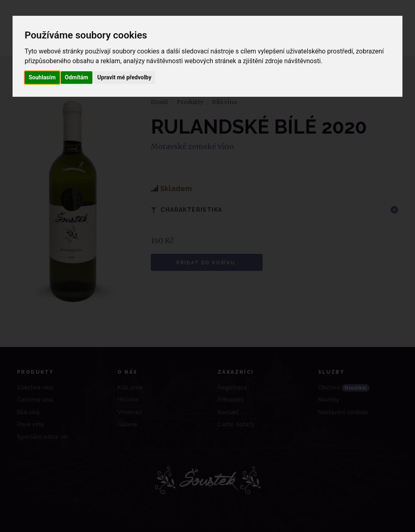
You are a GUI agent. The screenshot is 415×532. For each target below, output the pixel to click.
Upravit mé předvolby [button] (124, 77)
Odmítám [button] (77, 77)
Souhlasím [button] (42, 77)
